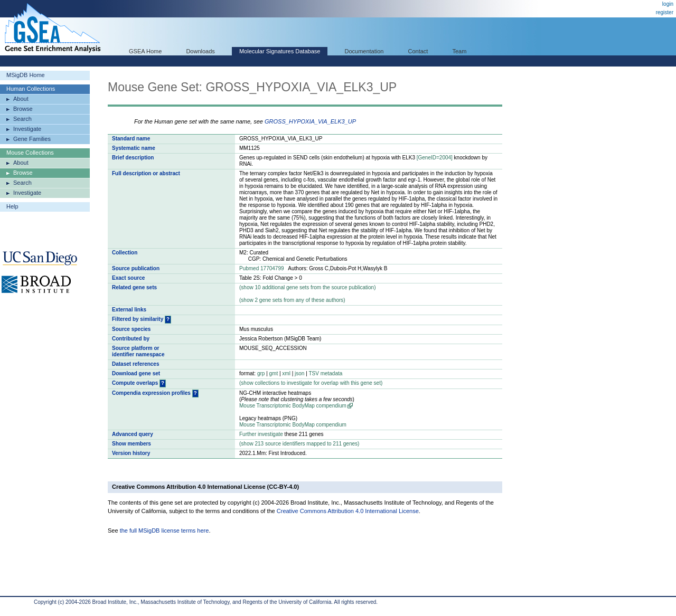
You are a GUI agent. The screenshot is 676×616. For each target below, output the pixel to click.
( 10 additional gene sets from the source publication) (308, 287)
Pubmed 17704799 (262, 268)
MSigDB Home (26, 75)
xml (286, 373)
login (668, 4)
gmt (274, 373)
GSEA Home (145, 51)
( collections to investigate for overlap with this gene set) (311, 383)
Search (22, 119)
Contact (418, 51)
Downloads (200, 51)
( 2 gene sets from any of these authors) (292, 300)
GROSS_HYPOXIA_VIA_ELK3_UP (310, 121)
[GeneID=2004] (435, 158)
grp (261, 373)
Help (12, 206)
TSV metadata (325, 373)
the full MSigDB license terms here (165, 530)
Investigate (27, 129)
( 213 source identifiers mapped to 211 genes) (299, 444)
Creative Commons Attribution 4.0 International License (348, 511)
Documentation (364, 51)
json (299, 373)
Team (460, 51)
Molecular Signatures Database (280, 51)
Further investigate (261, 434)
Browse (23, 109)
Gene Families (32, 139)
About (21, 99)
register (665, 12)
